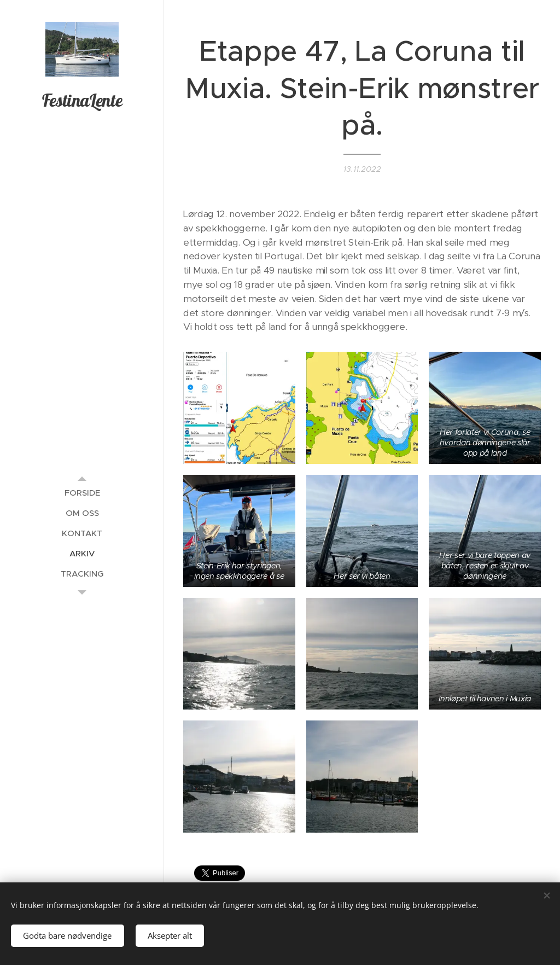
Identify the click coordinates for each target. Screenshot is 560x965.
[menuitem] (82, 493)
